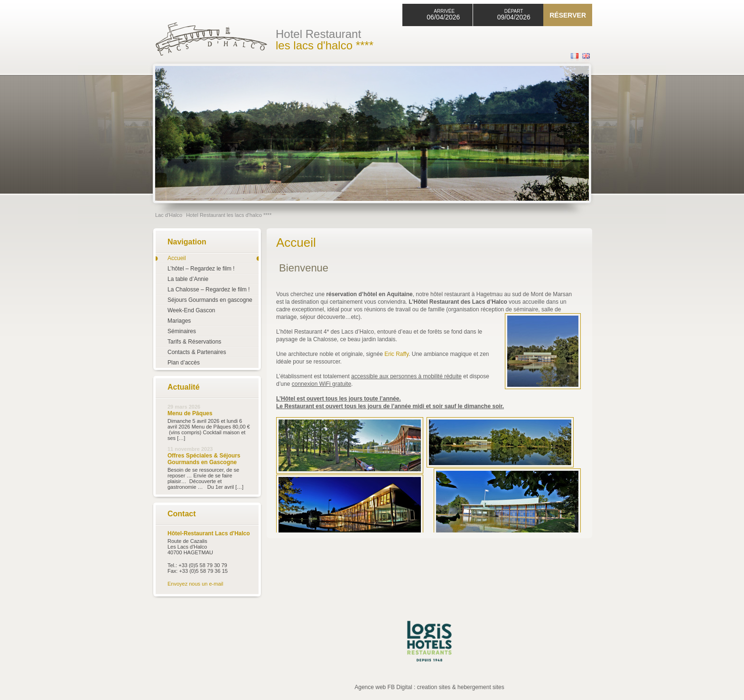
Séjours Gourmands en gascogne (210, 300)
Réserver (568, 15)
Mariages (179, 321)
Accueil (177, 258)
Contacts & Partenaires (197, 352)
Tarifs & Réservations (194, 342)
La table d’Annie (188, 279)
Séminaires (182, 331)
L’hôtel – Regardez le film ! (201, 269)
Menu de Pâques (190, 413)
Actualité (184, 387)
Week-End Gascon (191, 310)
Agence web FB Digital (383, 687)
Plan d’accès (184, 363)
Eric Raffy (396, 354)
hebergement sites (481, 687)
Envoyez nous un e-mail (195, 584)
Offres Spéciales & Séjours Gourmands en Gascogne (204, 459)
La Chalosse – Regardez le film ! (209, 289)
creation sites (434, 687)
